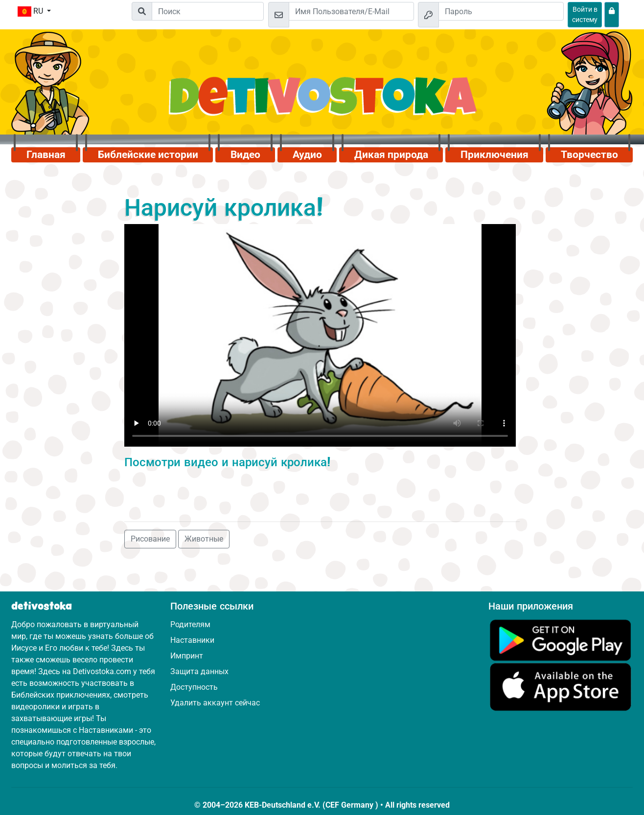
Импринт (187, 656)
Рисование (150, 539)
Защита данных (199, 671)
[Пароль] (501, 11)
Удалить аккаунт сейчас (215, 703)
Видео (245, 155)
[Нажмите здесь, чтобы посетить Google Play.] (561, 640)
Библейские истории (148, 155)
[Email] (351, 11)
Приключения (494, 155)
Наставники (192, 640)
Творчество (589, 155)
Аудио (307, 155)
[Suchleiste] (208, 11)
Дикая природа (391, 155)
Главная (46, 155)
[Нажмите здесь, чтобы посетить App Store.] (561, 687)
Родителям (190, 624)
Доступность (194, 687)
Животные (204, 539)
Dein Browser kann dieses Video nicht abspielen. (320, 335)
